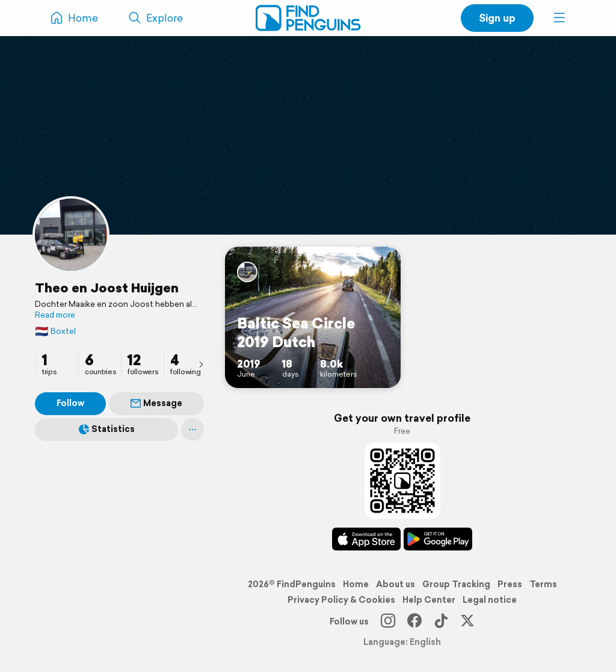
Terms (543, 584)
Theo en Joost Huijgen (107, 288)
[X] (467, 621)
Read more (55, 315)
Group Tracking (456, 584)
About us (396, 584)
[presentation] (201, 364)
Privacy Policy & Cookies (341, 600)
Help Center (429, 600)
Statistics (107, 429)
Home (356, 584)
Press (510, 584)
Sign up (497, 18)
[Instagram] (388, 621)
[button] (559, 18)
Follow (70, 403)
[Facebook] (414, 621)
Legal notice (490, 600)
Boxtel (55, 331)
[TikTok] (441, 621)
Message (156, 403)
